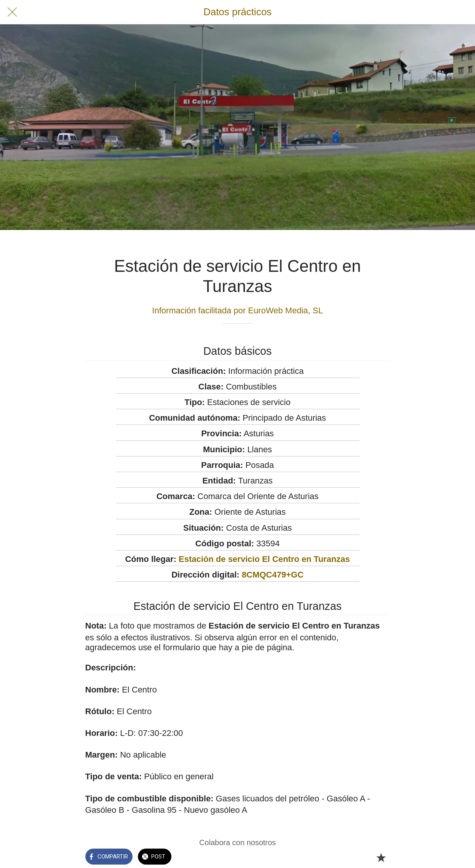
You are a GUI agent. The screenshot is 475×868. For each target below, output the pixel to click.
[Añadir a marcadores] (381, 857)
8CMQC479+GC (273, 575)
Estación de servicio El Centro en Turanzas (264, 559)
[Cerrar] (12, 12)
